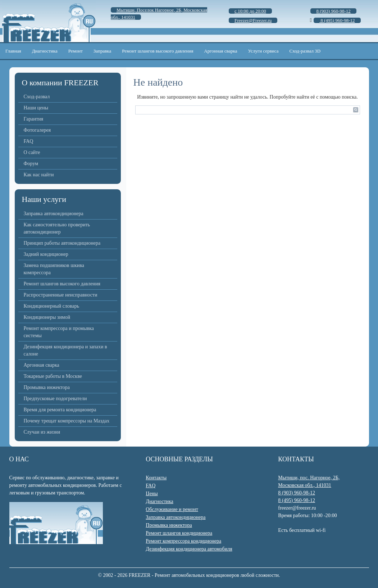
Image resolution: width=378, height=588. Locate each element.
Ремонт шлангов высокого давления (158, 51)
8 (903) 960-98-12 (297, 493)
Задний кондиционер (46, 254)
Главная (13, 51)
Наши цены (36, 108)
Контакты (156, 478)
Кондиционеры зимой (47, 317)
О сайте (32, 152)
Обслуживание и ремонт (172, 509)
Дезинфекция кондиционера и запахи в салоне (65, 350)
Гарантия (34, 119)
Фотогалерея (37, 130)
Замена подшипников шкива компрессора (54, 269)
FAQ (29, 141)
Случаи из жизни (42, 432)
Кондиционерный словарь (52, 306)
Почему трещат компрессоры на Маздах (67, 421)
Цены (152, 494)
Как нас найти (39, 175)
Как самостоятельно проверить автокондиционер (57, 228)
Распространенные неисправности (61, 295)
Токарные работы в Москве (53, 376)
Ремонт (76, 51)
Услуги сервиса (263, 51)
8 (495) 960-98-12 (297, 500)
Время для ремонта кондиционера (60, 410)
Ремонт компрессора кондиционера (183, 541)
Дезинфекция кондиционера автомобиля (189, 549)
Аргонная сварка (220, 51)
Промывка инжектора (47, 387)
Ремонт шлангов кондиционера (179, 533)
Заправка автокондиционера (54, 214)
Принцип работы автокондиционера (62, 243)
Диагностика (45, 51)
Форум (31, 164)
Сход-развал (37, 97)
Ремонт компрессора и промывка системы (59, 332)
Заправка (102, 51)
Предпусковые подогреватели (55, 399)
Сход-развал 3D (305, 51)
